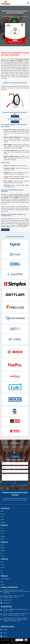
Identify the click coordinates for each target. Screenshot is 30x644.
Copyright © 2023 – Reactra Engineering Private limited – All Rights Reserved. (15, 641)
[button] (26, 640)
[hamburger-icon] (28, 3)
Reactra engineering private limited (15, 494)
